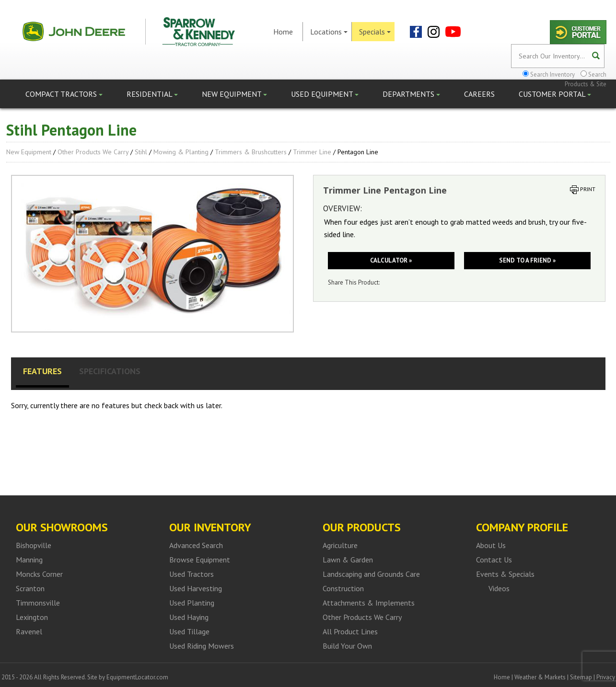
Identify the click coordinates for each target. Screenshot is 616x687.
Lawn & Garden (348, 560)
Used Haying (189, 617)
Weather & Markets (540, 677)
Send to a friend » (527, 260)
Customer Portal (555, 94)
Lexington (32, 617)
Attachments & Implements (369, 603)
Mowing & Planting (181, 152)
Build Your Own (347, 646)
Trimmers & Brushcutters (251, 152)
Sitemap (581, 677)
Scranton (30, 588)
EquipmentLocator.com (137, 677)
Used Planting (192, 603)
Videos (499, 588)
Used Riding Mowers (202, 646)
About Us (491, 545)
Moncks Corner (39, 574)
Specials (375, 32)
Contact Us (494, 560)
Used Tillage (189, 631)
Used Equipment (325, 94)
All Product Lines (350, 631)
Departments (411, 94)
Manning (29, 560)
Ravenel (29, 631)
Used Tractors (192, 574)
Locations (329, 32)
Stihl (141, 152)
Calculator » (391, 260)
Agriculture (340, 545)
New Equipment (234, 94)
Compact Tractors (64, 94)
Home (283, 32)
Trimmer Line (312, 152)
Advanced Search (196, 545)
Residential (152, 94)
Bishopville (34, 545)
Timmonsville (38, 603)
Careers (479, 94)
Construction (343, 588)
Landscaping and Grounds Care (371, 574)
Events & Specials (505, 574)
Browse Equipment (200, 560)
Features (42, 371)
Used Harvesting (196, 588)
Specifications (110, 371)
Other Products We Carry (93, 152)
